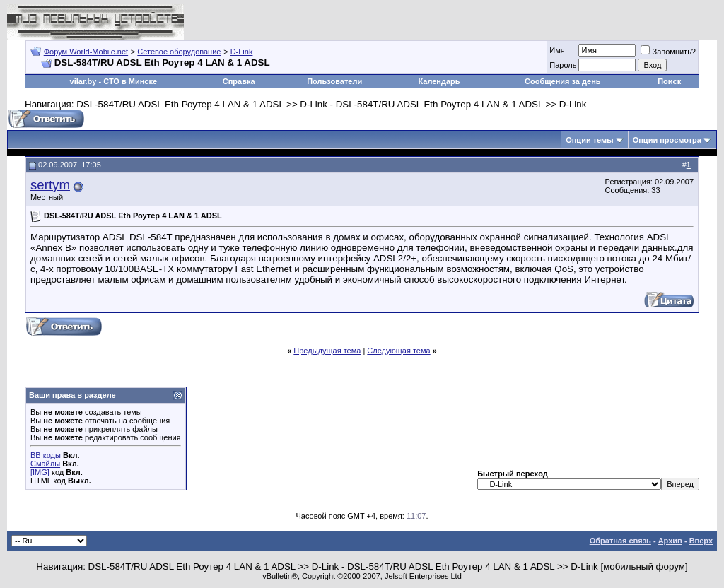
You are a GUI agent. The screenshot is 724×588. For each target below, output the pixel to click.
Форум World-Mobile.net (86, 52)
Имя (557, 50)
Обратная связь (620, 541)
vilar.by (83, 81)
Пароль (563, 65)
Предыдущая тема (327, 351)
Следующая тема (398, 351)
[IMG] (40, 472)
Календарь (439, 81)
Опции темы (589, 140)
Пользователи (334, 81)
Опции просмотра (667, 140)
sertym (50, 185)
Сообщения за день (562, 81)
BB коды (46, 455)
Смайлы (45, 464)
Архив (670, 541)
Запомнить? (668, 52)
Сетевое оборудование (179, 52)
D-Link (242, 52)
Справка (239, 81)
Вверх (701, 541)
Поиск (669, 81)
